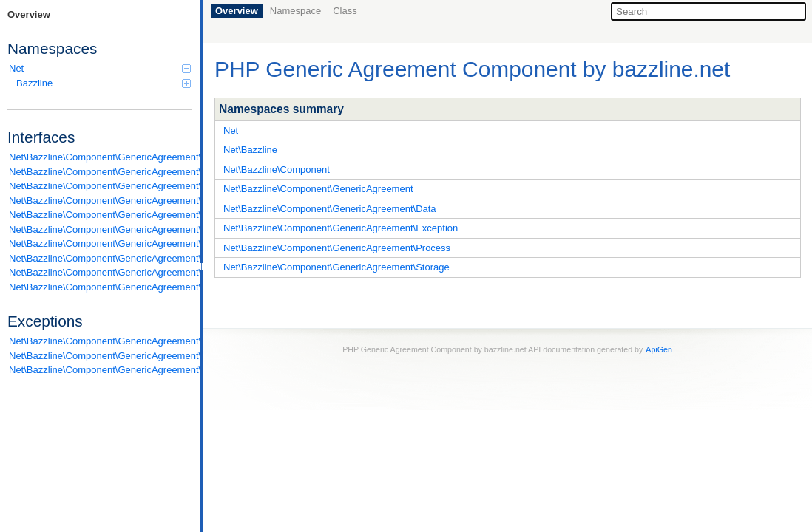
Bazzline (104, 83)
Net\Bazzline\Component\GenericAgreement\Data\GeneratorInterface (101, 186)
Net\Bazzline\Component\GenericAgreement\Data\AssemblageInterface (101, 157)
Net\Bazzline (250, 150)
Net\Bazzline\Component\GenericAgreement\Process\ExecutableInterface (101, 258)
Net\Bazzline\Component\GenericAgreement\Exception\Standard (101, 370)
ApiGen (659, 349)
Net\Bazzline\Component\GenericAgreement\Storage (336, 267)
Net (100, 68)
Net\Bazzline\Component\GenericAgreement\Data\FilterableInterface (101, 172)
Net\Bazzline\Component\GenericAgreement (318, 189)
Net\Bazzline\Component (277, 170)
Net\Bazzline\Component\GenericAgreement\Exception (341, 228)
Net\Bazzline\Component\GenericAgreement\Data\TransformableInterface (101, 215)
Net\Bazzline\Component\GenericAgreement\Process (337, 248)
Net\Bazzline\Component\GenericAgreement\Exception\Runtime (101, 356)
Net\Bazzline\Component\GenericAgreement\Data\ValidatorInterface (101, 229)
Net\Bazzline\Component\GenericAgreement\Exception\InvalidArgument (101, 341)
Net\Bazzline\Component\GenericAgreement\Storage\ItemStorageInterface (101, 272)
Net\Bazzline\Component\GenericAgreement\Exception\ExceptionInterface (101, 243)
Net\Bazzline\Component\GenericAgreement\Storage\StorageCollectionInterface (101, 287)
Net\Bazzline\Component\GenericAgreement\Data (330, 209)
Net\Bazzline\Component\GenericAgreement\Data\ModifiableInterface (101, 201)
